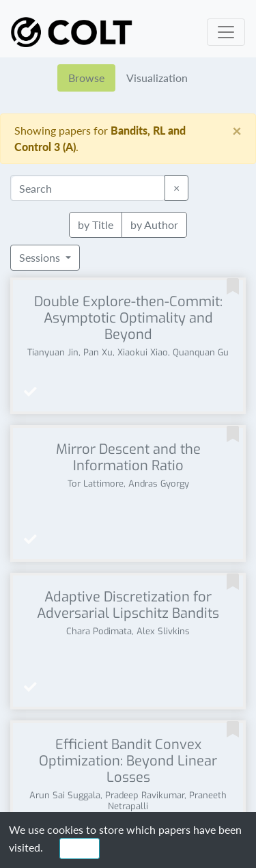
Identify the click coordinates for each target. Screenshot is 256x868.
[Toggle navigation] (226, 32)
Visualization (157, 78)
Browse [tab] (86, 78)
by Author (154, 224)
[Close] (237, 131)
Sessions (41, 257)
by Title (96, 224)
